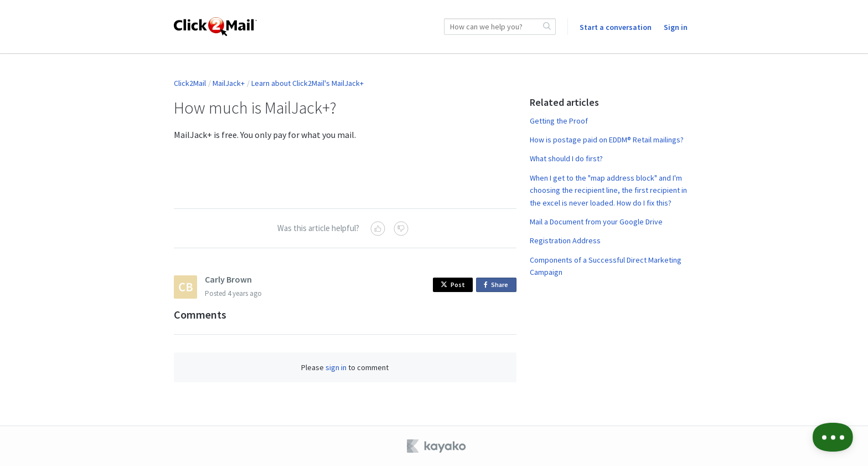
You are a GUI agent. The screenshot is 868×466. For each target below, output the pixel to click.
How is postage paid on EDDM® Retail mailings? (607, 140)
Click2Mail (190, 83)
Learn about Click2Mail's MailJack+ (308, 83)
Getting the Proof (559, 121)
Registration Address (565, 240)
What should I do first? (566, 158)
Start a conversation (616, 27)
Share (498, 285)
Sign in (676, 27)
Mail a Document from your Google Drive (596, 222)
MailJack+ (229, 83)
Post (453, 285)
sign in (336, 367)
